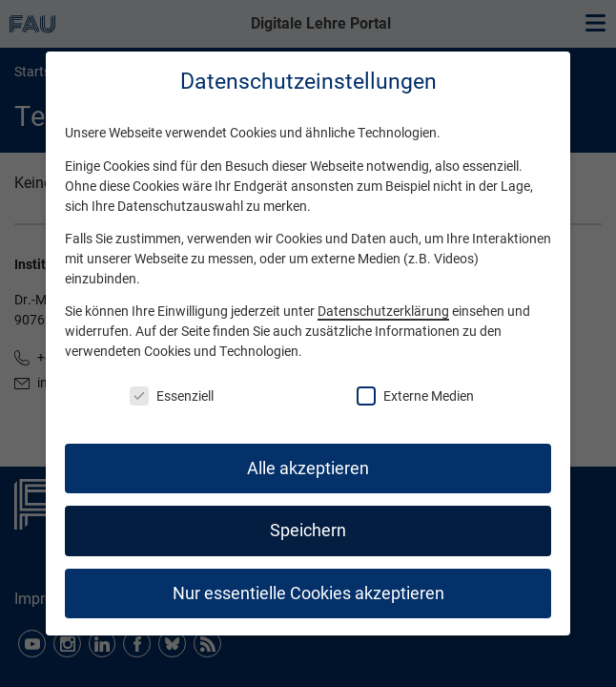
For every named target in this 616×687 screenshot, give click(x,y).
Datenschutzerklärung (383, 311)
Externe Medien (415, 396)
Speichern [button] (308, 531)
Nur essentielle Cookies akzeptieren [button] (308, 593)
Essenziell (172, 396)
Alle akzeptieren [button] (308, 468)
